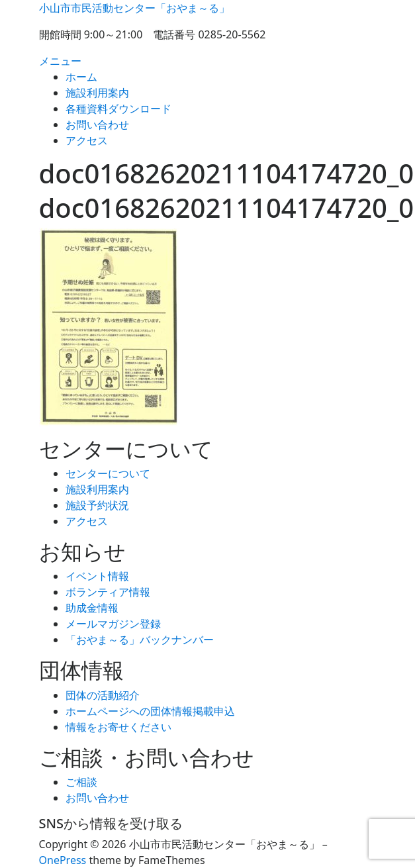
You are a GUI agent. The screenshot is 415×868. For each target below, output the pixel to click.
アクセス (87, 140)
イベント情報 (97, 576)
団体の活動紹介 (103, 695)
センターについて (108, 473)
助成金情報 (92, 608)
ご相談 (81, 782)
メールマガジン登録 (113, 624)
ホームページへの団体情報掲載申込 (150, 711)
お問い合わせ (97, 124)
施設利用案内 (97, 93)
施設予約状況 (97, 505)
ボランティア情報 (108, 592)
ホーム (81, 77)
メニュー (60, 61)
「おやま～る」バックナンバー (140, 640)
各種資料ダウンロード (118, 109)
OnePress (63, 860)
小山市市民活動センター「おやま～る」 (134, 8)
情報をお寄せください (118, 727)
